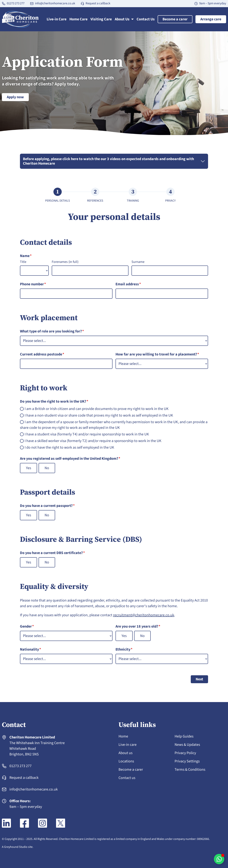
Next (199, 679)
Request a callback (98, 3)
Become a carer (175, 19)
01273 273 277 (16, 3)
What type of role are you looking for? (52, 331)
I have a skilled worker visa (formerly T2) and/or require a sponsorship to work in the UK (93, 441)
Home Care (78, 19)
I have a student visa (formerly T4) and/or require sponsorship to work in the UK (87, 434)
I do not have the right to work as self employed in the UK (69, 447)
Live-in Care (57, 19)
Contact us (127, 778)
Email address (128, 284)
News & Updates (187, 745)
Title (23, 262)
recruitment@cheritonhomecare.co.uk (144, 615)
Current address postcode (42, 354)
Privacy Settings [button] (187, 761)
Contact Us (146, 19)
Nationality (30, 649)
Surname (138, 262)
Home (123, 736)
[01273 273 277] (4, 4)
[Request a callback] (82, 4)
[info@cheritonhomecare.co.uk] (32, 4)
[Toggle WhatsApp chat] (219, 859)
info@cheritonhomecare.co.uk (55, 3)
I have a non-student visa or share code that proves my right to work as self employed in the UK (99, 415)
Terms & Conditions (190, 770)
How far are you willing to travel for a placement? (157, 354)
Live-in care (128, 745)
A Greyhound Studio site (17, 847)
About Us (124, 19)
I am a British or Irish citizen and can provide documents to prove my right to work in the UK (97, 409)
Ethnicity (124, 649)
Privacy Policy (185, 753)
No (47, 468)
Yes (28, 468)
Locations (126, 761)
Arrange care (211, 19)
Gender (27, 626)
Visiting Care (101, 19)
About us (125, 753)
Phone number (33, 284)
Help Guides (184, 736)
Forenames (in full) (65, 262)
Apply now (15, 97)
